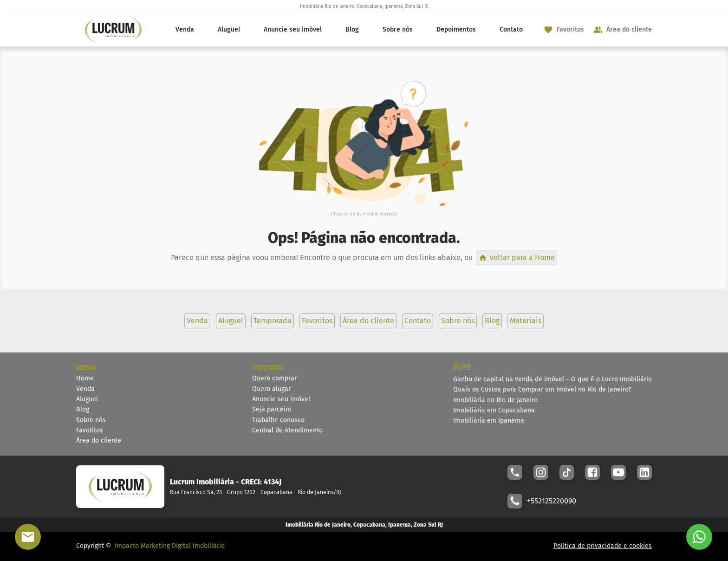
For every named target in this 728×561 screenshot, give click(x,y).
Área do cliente (99, 440)
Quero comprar (274, 378)
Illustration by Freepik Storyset (364, 214)
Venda (185, 29)
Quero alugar (271, 389)
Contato (511, 29)
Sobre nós (398, 29)
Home (85, 378)
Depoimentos (456, 29)
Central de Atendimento (287, 430)
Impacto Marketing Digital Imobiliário (170, 546)
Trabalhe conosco (278, 420)
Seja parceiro (272, 409)
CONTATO (268, 368)
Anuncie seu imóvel (293, 29)
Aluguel (229, 29)
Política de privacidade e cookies (603, 546)
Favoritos (90, 430)
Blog (352, 29)
